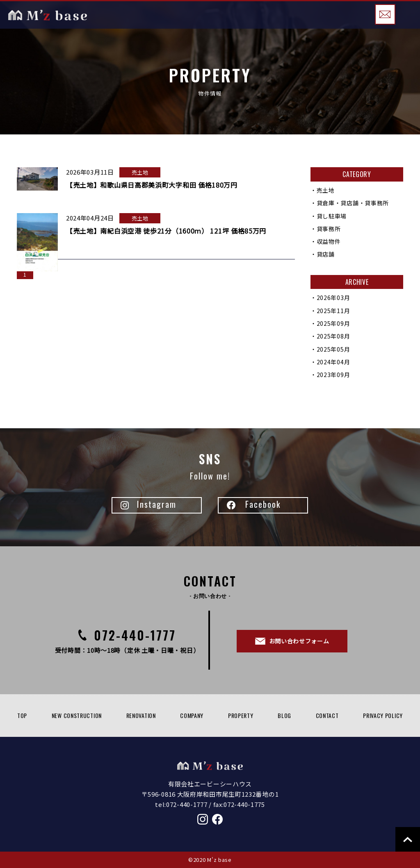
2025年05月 (333, 349)
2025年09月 (333, 323)
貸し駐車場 (332, 216)
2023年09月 (333, 375)
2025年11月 (333, 311)
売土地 (326, 190)
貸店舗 (326, 254)
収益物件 (329, 241)
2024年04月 (333, 362)
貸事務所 (329, 229)
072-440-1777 (187, 804)
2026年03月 (333, 298)
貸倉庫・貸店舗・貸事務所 (353, 203)
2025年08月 (333, 336)
